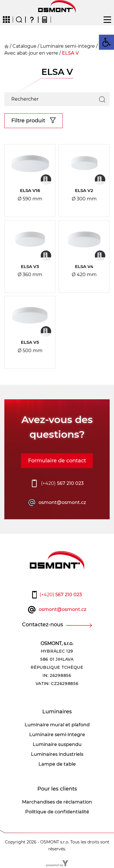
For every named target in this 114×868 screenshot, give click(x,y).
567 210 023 (62, 483)
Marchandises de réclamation (57, 802)
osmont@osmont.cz (62, 502)
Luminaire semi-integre (68, 46)
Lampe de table (57, 764)
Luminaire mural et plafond (57, 725)
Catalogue (24, 46)
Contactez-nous (43, 625)
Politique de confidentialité (57, 812)
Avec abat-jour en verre (31, 53)
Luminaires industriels (57, 754)
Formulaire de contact (57, 461)
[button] (106, 42)
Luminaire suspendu (57, 744)
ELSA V (70, 53)
